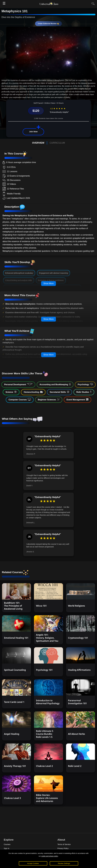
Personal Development (18, 384)
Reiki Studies (84, 392)
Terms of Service (64, 844)
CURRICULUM (57, 143)
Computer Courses (20, 399)
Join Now (33, 132)
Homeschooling (33, 392)
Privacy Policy (63, 848)
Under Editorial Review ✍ (49, 24)
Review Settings (64, 863)
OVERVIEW (38, 143)
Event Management (77, 399)
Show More (49, 283)
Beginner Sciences (49, 399)
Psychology (85, 384)
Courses (7, 844)
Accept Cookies (33, 863)
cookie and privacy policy (50, 856)
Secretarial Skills (60, 392)
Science (11, 392)
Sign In (7, 848)
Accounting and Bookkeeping (55, 384)
